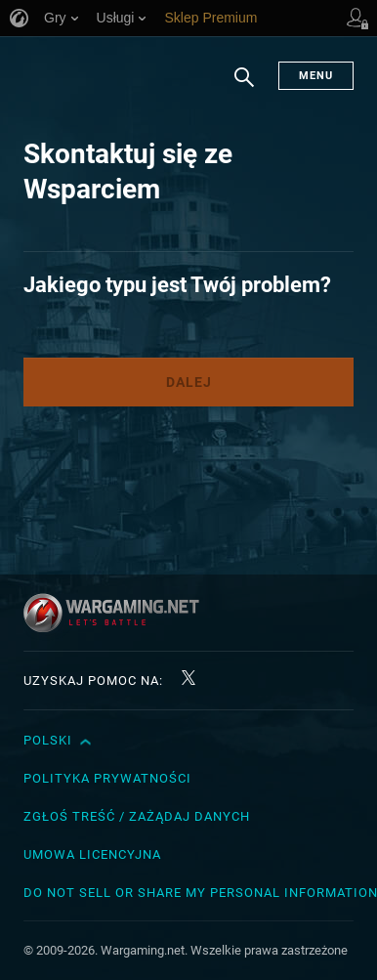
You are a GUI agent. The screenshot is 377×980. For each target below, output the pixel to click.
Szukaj (244, 87)
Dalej (189, 382)
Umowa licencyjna (92, 854)
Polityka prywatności (107, 778)
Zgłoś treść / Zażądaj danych (137, 816)
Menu (316, 76)
